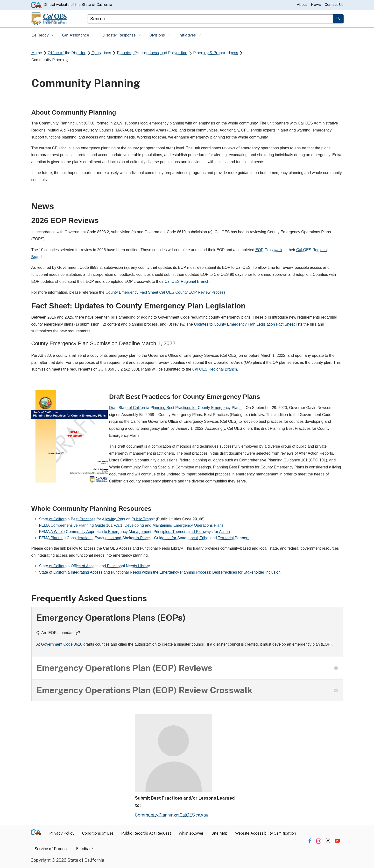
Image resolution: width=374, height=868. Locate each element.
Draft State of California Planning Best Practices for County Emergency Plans (176, 408)
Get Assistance (76, 35)
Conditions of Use (98, 833)
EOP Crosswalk (269, 250)
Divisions (158, 35)
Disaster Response (120, 35)
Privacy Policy (62, 833)
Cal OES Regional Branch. (187, 281)
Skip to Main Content (187, 0)
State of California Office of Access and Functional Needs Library (95, 566)
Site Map (219, 833)
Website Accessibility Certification (266, 833)
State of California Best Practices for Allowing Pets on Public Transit (97, 519)
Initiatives (188, 35)
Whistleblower (191, 833)
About (302, 4)
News (316, 4)
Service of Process (51, 849)
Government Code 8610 (62, 644)
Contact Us (334, 4)
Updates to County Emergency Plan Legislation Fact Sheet (244, 324)
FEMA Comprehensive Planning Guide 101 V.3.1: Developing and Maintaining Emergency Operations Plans (131, 525)
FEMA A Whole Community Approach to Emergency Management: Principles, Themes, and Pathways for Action (134, 532)
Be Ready (41, 35)
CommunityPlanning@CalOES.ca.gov (172, 815)
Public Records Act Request (146, 833)
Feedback (85, 849)
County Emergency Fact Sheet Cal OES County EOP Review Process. (166, 292)
